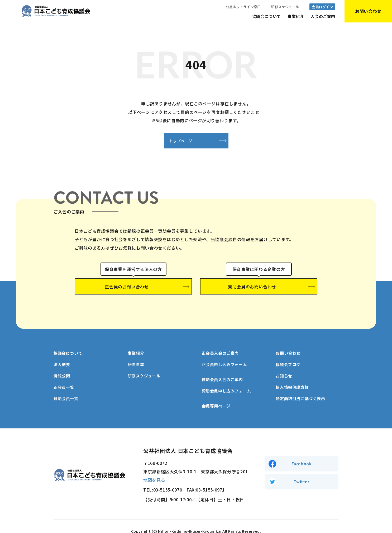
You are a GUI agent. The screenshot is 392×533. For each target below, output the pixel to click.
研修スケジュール (285, 7)
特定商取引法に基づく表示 (300, 389)
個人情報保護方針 (292, 378)
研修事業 (136, 355)
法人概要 (62, 355)
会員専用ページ (216, 396)
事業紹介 (296, 16)
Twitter (301, 473)
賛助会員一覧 (66, 389)
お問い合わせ (288, 343)
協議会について (267, 16)
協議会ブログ (288, 355)
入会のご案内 (323, 16)
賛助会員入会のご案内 (222, 370)
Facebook (302, 453)
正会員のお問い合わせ (133, 287)
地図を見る (154, 470)
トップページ (170, 141)
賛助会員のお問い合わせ (259, 287)
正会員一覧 (64, 378)
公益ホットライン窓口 (243, 7)
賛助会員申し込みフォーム (226, 381)
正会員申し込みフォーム (224, 355)
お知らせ (284, 366)
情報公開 (62, 366)
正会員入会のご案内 (220, 343)
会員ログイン (322, 7)
